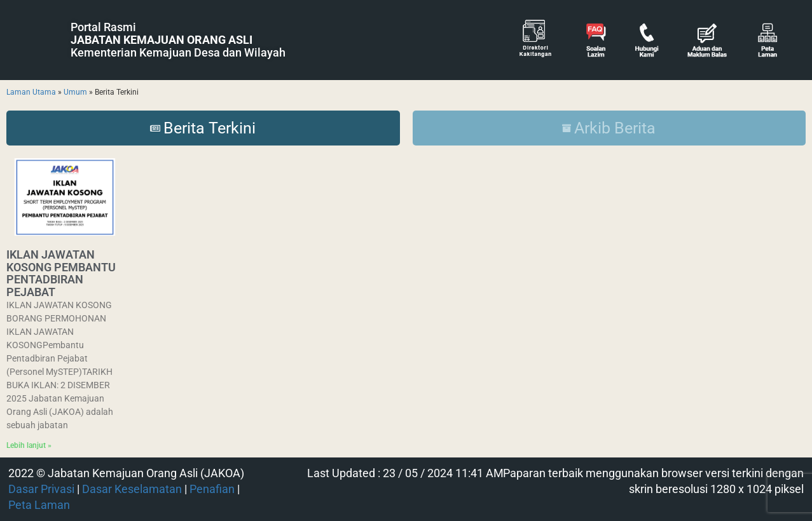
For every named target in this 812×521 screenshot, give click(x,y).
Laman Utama (31, 92)
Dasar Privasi (41, 489)
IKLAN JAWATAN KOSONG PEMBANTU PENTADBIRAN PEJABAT (61, 273)
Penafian (212, 489)
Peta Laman (39, 505)
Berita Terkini (203, 128)
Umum (75, 92)
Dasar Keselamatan (132, 489)
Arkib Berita (609, 128)
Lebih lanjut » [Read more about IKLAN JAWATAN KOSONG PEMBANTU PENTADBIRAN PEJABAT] (29, 445)
